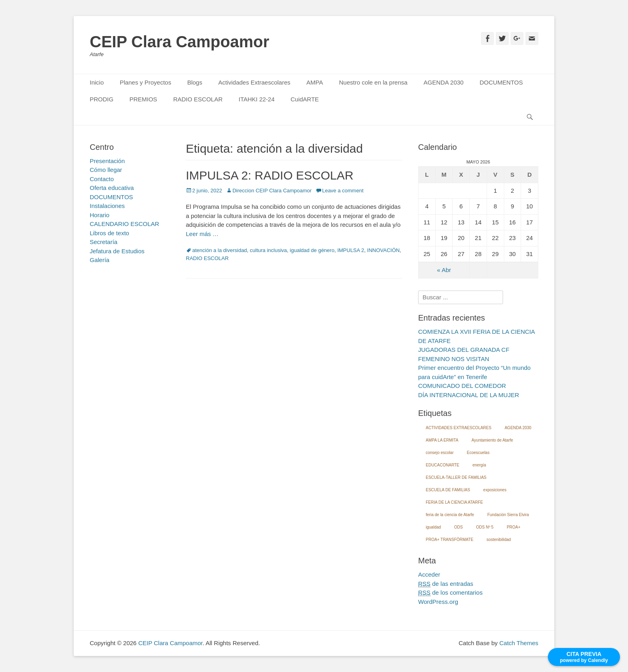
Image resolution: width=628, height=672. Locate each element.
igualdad (433, 527)
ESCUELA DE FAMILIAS (448, 490)
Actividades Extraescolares (254, 82)
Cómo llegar (106, 170)
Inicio (97, 82)
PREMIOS (143, 99)
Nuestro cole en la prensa (373, 82)
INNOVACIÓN (383, 250)
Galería (100, 260)
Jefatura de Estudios (117, 251)
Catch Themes (519, 643)
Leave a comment (343, 191)
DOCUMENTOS (501, 82)
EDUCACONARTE (443, 465)
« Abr (444, 270)
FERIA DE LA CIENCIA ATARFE (454, 502)
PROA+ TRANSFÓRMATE (450, 540)
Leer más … (202, 234)
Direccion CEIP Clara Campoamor (272, 191)
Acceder (429, 574)
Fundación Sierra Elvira (508, 515)
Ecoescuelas (478, 453)
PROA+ (513, 527)
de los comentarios (450, 593)
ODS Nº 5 (485, 527)
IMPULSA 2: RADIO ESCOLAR (270, 175)
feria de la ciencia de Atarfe (450, 515)
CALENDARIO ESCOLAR (124, 224)
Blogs (195, 82)
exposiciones (495, 490)
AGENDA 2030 (443, 82)
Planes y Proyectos (145, 82)
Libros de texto (109, 233)
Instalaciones (107, 206)
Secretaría (104, 242)
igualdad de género (312, 250)
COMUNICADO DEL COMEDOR (462, 386)
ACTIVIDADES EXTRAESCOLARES (459, 428)
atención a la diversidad (220, 250)
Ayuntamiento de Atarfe (492, 440)
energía (479, 465)
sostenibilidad (499, 540)
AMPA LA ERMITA (442, 440)
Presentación (107, 161)
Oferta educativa (112, 188)
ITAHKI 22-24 (257, 99)
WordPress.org (438, 602)
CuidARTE (305, 99)
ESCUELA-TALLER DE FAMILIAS (456, 477)
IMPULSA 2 (351, 250)
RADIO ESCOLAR (198, 99)
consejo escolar (440, 453)
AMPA (315, 82)
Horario (100, 215)
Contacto (102, 179)
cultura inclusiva (269, 250)
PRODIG (102, 99)
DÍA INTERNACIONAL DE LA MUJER (469, 395)
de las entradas (446, 584)
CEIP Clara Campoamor (179, 42)
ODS (459, 527)
